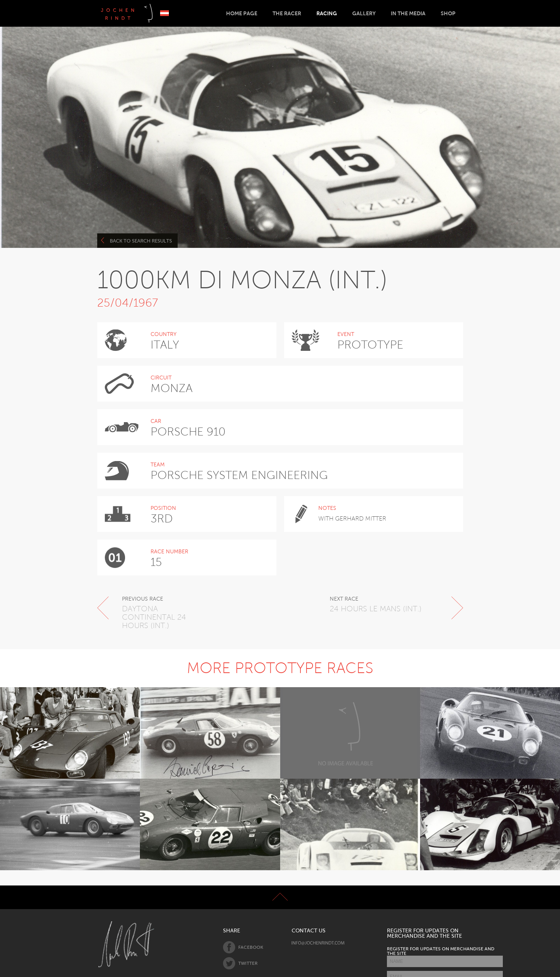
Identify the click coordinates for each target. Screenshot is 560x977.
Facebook (243, 947)
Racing (327, 13)
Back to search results (137, 240)
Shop (448, 13)
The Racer (287, 13)
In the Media (408, 13)
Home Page (242, 13)
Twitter (240, 963)
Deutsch (164, 13)
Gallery (364, 13)
